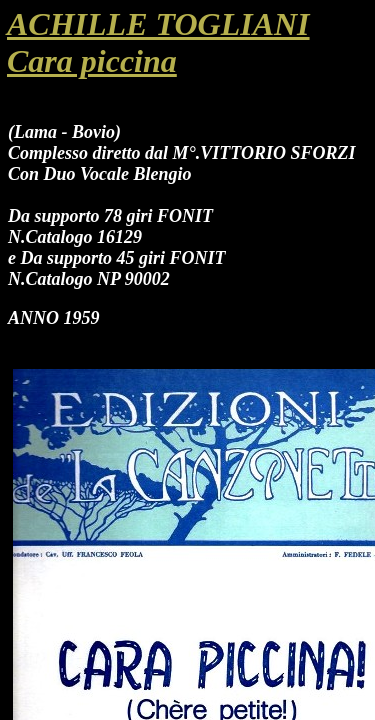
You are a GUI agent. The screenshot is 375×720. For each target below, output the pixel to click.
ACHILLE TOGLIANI (158, 24)
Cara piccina (92, 61)
